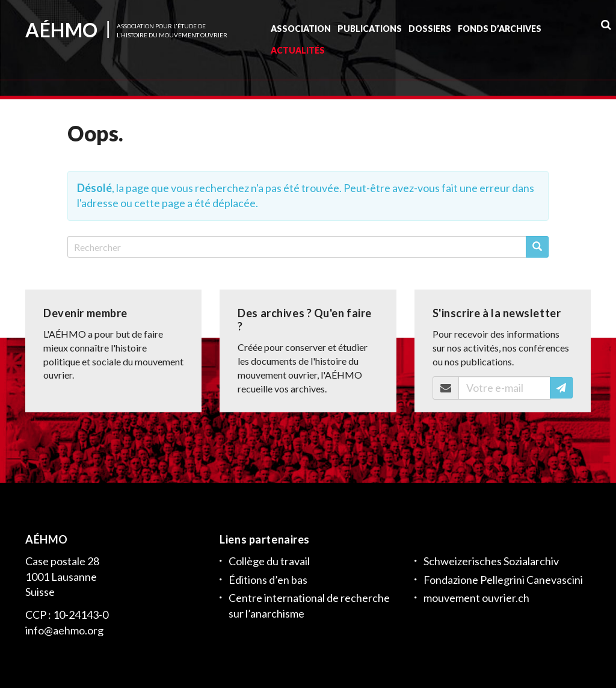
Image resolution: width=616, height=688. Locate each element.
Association (301, 32)
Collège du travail (269, 561)
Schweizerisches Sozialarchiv (491, 561)
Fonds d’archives (500, 32)
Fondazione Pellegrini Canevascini (503, 579)
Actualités (298, 53)
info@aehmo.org (64, 630)
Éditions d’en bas (268, 579)
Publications (370, 32)
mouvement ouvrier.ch (476, 598)
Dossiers (430, 32)
